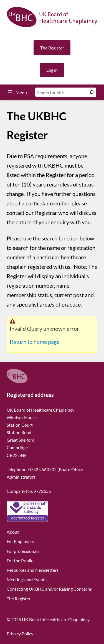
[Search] (92, 92)
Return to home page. (35, 342)
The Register (52, 48)
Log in (52, 70)
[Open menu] (17, 92)
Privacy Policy (20, 634)
